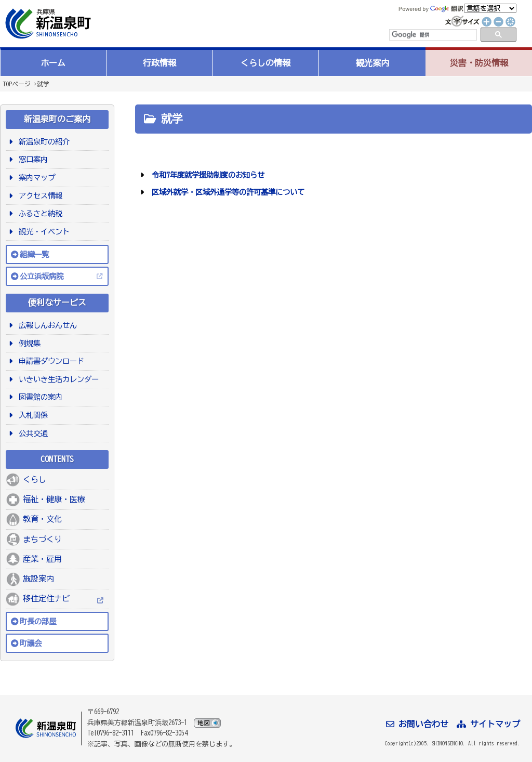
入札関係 (31, 415)
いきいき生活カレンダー (57, 379)
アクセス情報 (39, 196)
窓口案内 (31, 159)
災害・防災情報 (479, 63)
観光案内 (373, 63)
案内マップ (35, 178)
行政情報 (159, 63)
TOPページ (17, 84)
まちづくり (42, 539)
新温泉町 (47, 24)
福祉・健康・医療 (54, 499)
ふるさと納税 (39, 213)
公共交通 (31, 433)
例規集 (28, 343)
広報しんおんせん (46, 325)
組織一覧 (34, 254)
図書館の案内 (39, 397)
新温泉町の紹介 (42, 142)
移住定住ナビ (46, 599)
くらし (35, 479)
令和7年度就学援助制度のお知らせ (206, 175)
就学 (43, 84)
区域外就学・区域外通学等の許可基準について (226, 192)
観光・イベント (42, 232)
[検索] (432, 35)
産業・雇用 (42, 559)
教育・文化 (42, 519)
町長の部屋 (38, 621)
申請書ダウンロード (50, 361)
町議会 (31, 643)
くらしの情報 (265, 63)
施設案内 (38, 579)
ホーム (53, 63)
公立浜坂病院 (42, 276)
